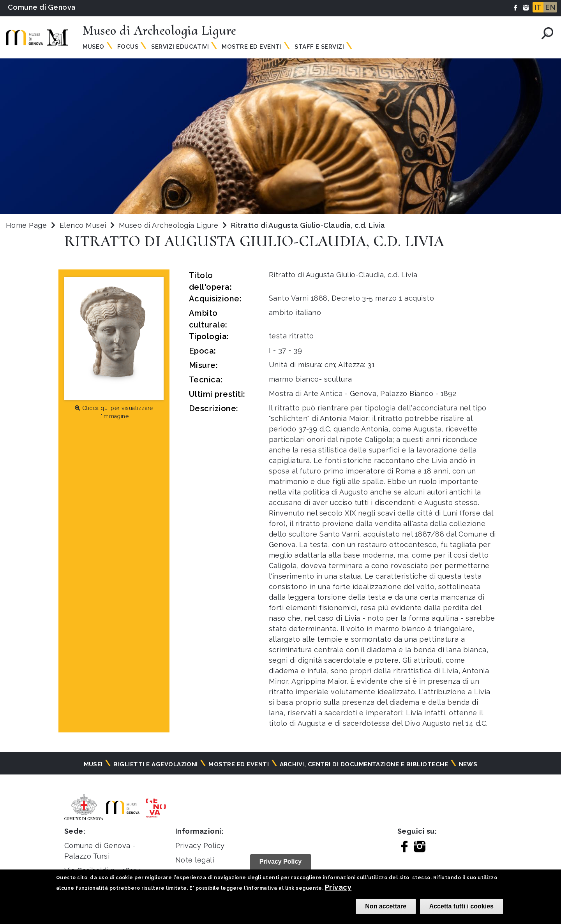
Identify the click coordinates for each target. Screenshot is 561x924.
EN (550, 7)
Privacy (338, 887)
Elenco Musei (83, 225)
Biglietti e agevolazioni (156, 764)
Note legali (195, 860)
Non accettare (386, 906)
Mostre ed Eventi (252, 47)
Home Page (26, 225)
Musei (93, 764)
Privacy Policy (200, 846)
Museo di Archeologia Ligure (170, 225)
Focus (128, 47)
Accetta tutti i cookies (461, 906)
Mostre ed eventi (239, 764)
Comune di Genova (42, 7)
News (468, 764)
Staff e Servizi (319, 47)
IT (538, 7)
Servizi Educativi (180, 47)
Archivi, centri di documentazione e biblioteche (364, 764)
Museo (93, 47)
